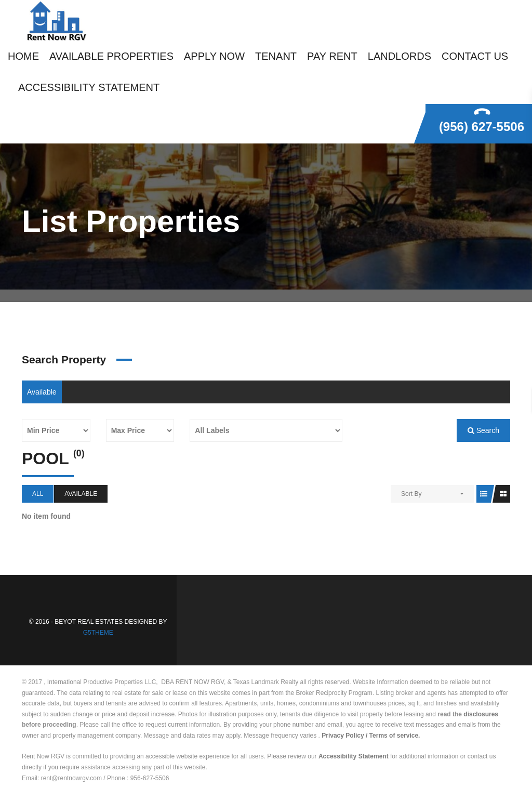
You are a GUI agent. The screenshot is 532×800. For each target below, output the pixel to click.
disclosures (481, 714)
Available (42, 392)
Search (483, 430)
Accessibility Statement (354, 756)
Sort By (411, 494)
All (38, 494)
